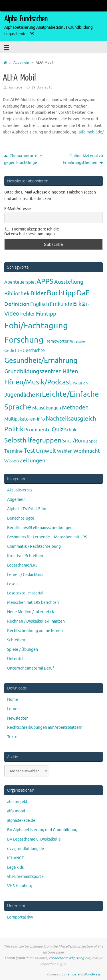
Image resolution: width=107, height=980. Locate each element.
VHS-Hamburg (20, 886)
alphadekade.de (21, 821)
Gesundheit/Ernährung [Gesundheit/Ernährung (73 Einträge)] (41, 361)
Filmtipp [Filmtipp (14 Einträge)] (46, 314)
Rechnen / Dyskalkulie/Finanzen (36, 621)
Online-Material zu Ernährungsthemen (83, 159)
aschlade (16, 87)
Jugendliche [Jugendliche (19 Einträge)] (20, 395)
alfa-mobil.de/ (91, 132)
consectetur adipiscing (66, 958)
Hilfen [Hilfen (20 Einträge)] (70, 371)
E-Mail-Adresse (18, 209)
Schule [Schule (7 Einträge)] (71, 430)
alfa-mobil (16, 811)
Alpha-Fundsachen (26, 19)
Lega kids (15, 867)
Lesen (12, 584)
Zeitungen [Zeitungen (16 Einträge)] (33, 461)
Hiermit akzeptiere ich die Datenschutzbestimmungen (32, 232)
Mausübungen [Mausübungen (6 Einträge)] (47, 408)
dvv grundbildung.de (26, 849)
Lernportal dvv (20, 917)
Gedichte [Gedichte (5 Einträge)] (13, 351)
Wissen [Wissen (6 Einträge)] (12, 461)
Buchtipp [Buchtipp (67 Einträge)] (61, 293)
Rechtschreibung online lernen (35, 631)
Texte (12, 737)
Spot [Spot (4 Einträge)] (93, 441)
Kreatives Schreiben (25, 556)
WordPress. (92, 974)
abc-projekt (17, 802)
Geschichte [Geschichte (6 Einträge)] (34, 351)
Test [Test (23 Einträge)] (29, 451)
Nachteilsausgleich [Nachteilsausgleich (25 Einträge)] (71, 419)
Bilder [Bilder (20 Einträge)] (38, 294)
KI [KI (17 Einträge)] (39, 395)
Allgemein (21, 63)
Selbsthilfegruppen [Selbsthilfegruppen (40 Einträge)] (33, 440)
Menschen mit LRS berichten (33, 603)
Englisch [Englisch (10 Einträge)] (40, 304)
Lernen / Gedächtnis (25, 575)
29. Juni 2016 (42, 87)
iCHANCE (16, 858)
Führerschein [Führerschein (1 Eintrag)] (78, 342)
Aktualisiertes (20, 490)
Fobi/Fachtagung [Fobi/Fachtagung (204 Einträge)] (36, 326)
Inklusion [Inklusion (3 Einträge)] (80, 383)
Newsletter (17, 718)
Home (13, 700)
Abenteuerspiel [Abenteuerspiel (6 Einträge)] (20, 282)
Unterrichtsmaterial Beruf (31, 668)
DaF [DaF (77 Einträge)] (83, 293)
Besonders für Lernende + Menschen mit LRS (47, 537)
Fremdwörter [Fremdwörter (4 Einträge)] (56, 341)
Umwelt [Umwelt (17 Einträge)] (46, 451)
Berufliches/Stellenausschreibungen (40, 528)
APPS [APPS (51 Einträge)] (45, 281)
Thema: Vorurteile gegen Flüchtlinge (23, 159)
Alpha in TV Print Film (27, 509)
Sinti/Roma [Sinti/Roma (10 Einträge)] (75, 441)
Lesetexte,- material (25, 593)
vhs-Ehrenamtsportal (26, 877)
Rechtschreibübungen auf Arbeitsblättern (45, 727)
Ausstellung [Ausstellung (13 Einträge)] (69, 282)
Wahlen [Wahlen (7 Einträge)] (65, 451)
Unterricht (17, 659)
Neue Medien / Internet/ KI (31, 612)
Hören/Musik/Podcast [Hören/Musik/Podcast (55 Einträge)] (38, 382)
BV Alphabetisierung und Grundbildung (42, 830)
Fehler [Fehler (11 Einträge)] (28, 314)
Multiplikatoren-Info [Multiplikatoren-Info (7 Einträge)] (25, 419)
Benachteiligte (21, 518)
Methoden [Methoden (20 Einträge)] (75, 408)
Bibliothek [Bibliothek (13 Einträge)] (17, 294)
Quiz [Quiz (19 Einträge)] (57, 430)
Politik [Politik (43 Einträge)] (14, 429)
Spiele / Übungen (23, 649)
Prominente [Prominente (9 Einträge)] (38, 430)
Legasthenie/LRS (22, 565)
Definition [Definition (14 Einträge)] (17, 304)
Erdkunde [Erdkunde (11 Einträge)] (61, 304)
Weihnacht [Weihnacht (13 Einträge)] (87, 451)
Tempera (73, 974)
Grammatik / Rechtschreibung (34, 546)
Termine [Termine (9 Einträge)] (14, 451)
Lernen (13, 709)
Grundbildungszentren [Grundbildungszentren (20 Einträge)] (33, 371)
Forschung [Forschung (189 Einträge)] (24, 340)
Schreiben (16, 640)
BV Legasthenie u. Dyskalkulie (34, 839)
